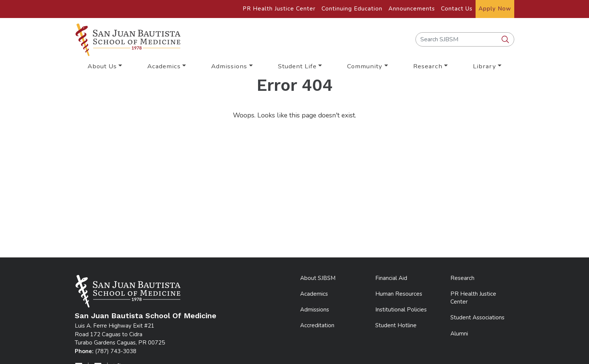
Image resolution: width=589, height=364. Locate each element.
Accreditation (317, 325)
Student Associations (477, 317)
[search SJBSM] (506, 40)
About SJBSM (318, 278)
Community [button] (365, 66)
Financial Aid (391, 278)
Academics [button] (164, 66)
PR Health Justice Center (279, 9)
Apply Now (495, 9)
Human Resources (399, 294)
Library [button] (485, 66)
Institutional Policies (401, 310)
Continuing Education (352, 9)
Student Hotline (396, 325)
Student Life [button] (297, 66)
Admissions (315, 310)
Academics (314, 294)
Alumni (459, 334)
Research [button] (428, 66)
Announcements (412, 9)
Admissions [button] (229, 66)
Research (462, 278)
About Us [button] (102, 66)
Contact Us (457, 9)
